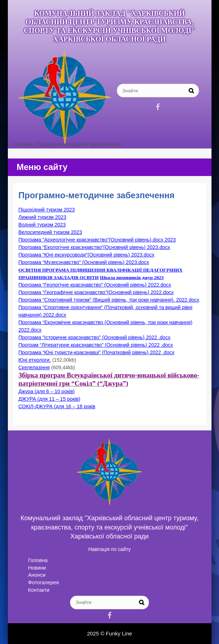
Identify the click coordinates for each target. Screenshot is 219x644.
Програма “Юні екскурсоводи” (53, 255)
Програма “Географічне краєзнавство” (63, 292)
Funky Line (119, 633)
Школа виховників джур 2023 (131, 277)
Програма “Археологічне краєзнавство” (64, 240)
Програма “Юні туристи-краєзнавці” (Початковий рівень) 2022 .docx (96, 352)
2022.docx (162, 292)
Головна (38, 560)
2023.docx (158, 247)
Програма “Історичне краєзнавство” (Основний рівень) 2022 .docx (94, 337)
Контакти (39, 590)
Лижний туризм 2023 (43, 217)
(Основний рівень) (130, 240)
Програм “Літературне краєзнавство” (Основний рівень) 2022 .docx (96, 345)
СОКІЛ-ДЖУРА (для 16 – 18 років (57, 406)
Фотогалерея (44, 582)
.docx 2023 (164, 240)
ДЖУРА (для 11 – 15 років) (49, 399)
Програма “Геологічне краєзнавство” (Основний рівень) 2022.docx (95, 285)
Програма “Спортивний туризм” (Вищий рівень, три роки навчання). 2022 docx (109, 300)
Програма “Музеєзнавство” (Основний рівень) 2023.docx (84, 262)
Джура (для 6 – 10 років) (47, 391)
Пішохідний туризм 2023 (47, 210)
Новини (37, 568)
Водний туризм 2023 (42, 225)
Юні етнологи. (35, 360)
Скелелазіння (34, 367)
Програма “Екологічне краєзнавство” (61, 247)
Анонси (37, 575)
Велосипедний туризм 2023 (50, 232)
